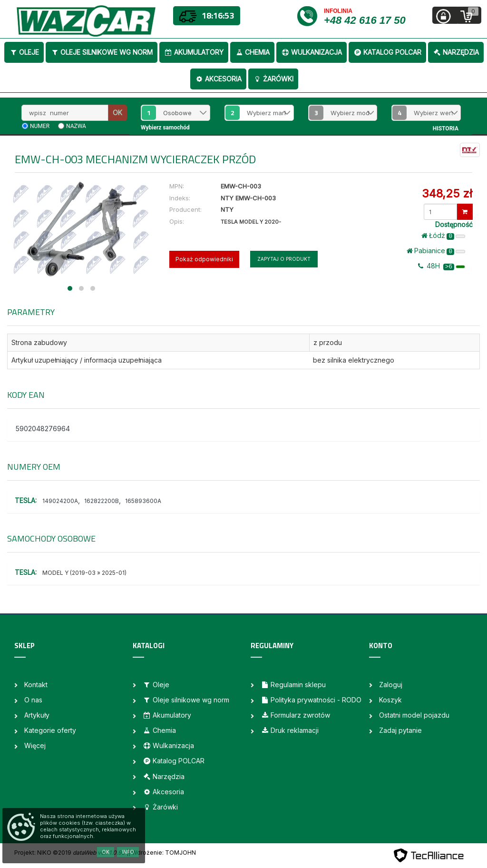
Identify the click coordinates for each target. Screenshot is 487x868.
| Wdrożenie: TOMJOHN (162, 853)
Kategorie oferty (50, 730)
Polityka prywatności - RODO (311, 700)
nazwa (76, 126)
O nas (33, 700)
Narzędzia (456, 52)
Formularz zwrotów (295, 715)
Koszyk (390, 700)
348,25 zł (447, 193)
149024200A (60, 501)
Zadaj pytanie (400, 730)
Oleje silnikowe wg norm (102, 52)
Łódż (443, 236)
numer (40, 126)
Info (128, 852)
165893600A (143, 501)
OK (117, 113)
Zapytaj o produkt (284, 259)
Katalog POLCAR (387, 52)
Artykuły (37, 715)
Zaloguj (391, 685)
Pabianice (436, 251)
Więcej (35, 745)
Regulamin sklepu (293, 685)
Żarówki (273, 79)
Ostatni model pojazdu (414, 715)
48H (442, 266)
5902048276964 (43, 429)
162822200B (102, 501)
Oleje (24, 52)
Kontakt (36, 685)
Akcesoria (218, 79)
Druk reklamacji (290, 730)
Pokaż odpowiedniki (204, 259)
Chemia (252, 52)
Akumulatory (194, 52)
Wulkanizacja (312, 52)
